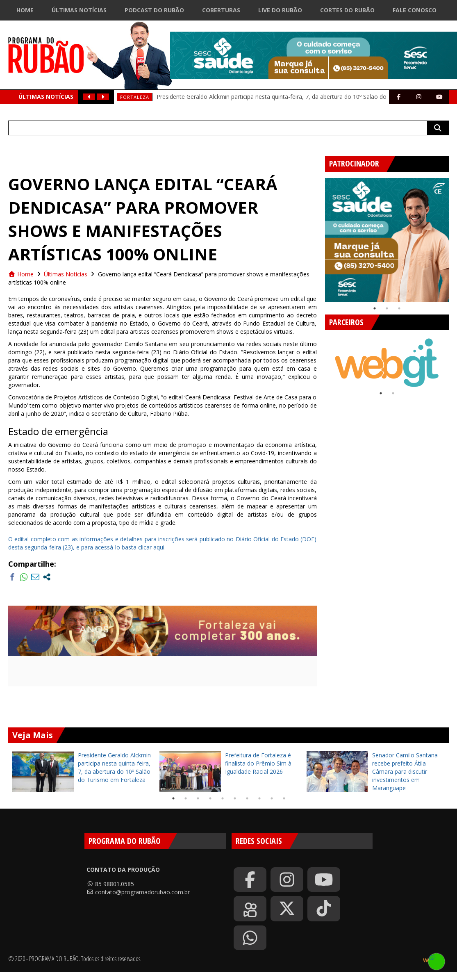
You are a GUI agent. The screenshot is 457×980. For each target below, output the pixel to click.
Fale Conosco (415, 10)
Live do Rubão (280, 10)
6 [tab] (235, 798)
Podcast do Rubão (154, 10)
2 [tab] (387, 308)
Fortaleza (135, 97)
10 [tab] (284, 798)
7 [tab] (247, 798)
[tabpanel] (387, 240)
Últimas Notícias (79, 10)
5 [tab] (223, 798)
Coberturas (221, 10)
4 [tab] (210, 798)
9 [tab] (272, 798)
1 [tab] (375, 308)
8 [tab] (259, 798)
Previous (319, 237)
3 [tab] (399, 308)
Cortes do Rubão (347, 10)
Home (25, 10)
